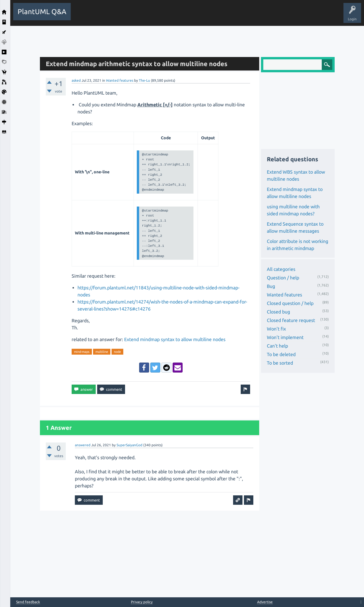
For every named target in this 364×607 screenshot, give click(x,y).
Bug (271, 286)
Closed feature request (291, 320)
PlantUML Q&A (42, 12)
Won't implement (285, 337)
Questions (107, 16)
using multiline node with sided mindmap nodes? (293, 210)
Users (191, 16)
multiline (102, 352)
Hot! (128, 16)
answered (83, 445)
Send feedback (28, 602)
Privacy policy (142, 602)
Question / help (283, 278)
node (117, 352)
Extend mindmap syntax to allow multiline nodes (175, 339)
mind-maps (82, 352)
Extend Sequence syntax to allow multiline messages (295, 227)
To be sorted (280, 363)
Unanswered (150, 16)
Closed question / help (290, 303)
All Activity (84, 16)
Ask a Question (215, 16)
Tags (173, 16)
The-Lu (144, 80)
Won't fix (276, 329)
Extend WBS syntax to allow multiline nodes (296, 175)
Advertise (265, 602)
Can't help (277, 346)
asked (76, 80)
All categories (281, 269)
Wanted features (120, 80)
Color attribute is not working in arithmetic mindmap (298, 245)
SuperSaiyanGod (129, 445)
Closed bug (278, 312)
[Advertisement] (187, 39)
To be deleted (281, 354)
